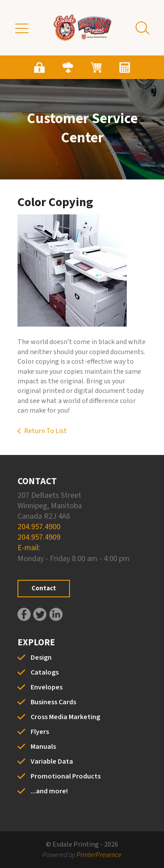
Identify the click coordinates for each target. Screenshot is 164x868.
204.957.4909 (39, 537)
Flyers (40, 732)
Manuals (43, 747)
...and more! (49, 791)
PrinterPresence (99, 855)
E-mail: (29, 548)
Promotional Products (66, 776)
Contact (44, 588)
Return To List (45, 431)
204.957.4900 (39, 527)
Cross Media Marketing (65, 717)
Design (41, 658)
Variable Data (52, 761)
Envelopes (47, 687)
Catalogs (45, 672)
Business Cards (53, 702)
